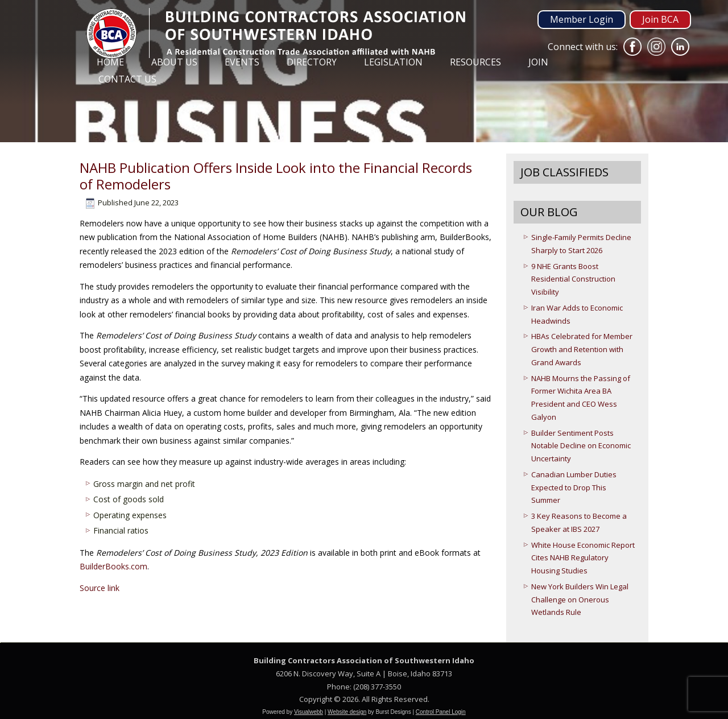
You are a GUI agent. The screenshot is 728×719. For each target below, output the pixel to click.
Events (242, 62)
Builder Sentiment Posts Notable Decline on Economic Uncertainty (581, 446)
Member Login (582, 19)
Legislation (393, 62)
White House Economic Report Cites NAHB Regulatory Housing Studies (583, 558)
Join (538, 62)
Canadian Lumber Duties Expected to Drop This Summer (574, 487)
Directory (312, 62)
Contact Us (127, 79)
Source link (100, 588)
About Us (174, 62)
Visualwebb (309, 712)
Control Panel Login (441, 712)
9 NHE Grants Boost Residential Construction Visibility (573, 279)
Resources (475, 62)
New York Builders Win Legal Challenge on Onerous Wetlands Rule (580, 600)
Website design (347, 712)
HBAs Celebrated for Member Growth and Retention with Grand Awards (582, 349)
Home (110, 62)
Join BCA (660, 19)
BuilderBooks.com (113, 566)
